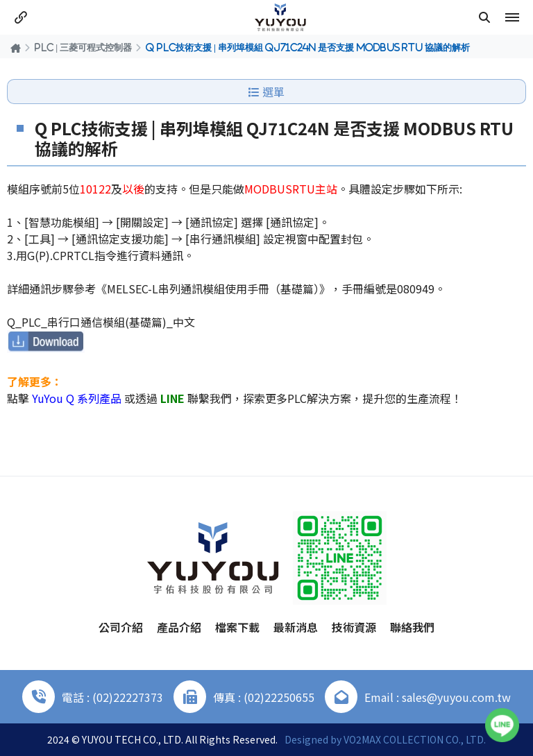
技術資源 (354, 627)
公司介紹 (121, 627)
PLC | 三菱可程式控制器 (83, 47)
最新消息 (296, 627)
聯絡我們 (412, 627)
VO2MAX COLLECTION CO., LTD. (415, 739)
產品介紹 (179, 627)
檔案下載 (237, 627)
